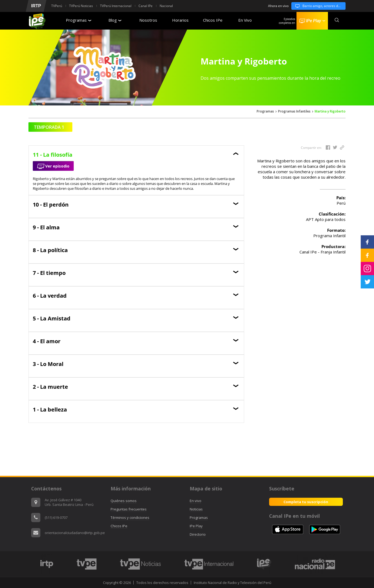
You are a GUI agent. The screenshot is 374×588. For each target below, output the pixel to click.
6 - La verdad (50, 296)
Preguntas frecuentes (129, 509)
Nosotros (148, 20)
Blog (115, 20)
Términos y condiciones (130, 518)
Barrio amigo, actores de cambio (318, 6)
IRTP (36, 6)
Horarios (180, 20)
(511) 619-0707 (56, 518)
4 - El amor (47, 341)
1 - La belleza (50, 409)
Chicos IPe (213, 20)
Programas (79, 20)
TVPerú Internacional (116, 6)
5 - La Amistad (52, 318)
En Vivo (245, 20)
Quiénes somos (124, 501)
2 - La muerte (50, 387)
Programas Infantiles (294, 112)
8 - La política (50, 250)
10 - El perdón (51, 205)
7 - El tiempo (49, 273)
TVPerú (57, 6)
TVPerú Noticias (81, 6)
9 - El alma (46, 227)
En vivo (196, 501)
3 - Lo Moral (48, 364)
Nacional (166, 6)
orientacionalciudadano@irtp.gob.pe (75, 533)
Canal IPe (146, 6)
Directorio (198, 534)
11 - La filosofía (53, 155)
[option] (47, 564)
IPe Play (196, 526)
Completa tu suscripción (306, 502)
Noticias (196, 509)
